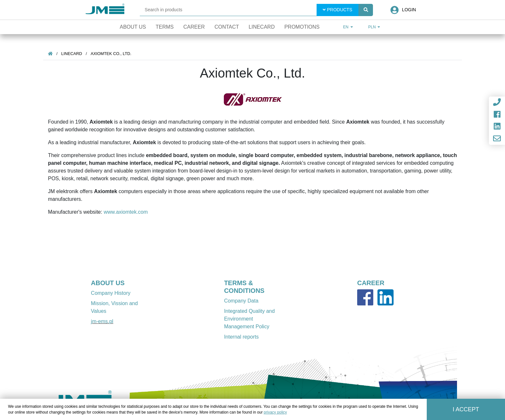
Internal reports (242, 337)
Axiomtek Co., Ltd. (111, 54)
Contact (227, 27)
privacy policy (275, 412)
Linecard (262, 27)
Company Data (241, 301)
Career (194, 27)
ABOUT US (108, 283)
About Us (133, 27)
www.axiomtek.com (126, 212)
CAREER (371, 283)
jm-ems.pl (102, 321)
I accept (466, 409)
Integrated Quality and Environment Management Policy (249, 319)
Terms (165, 27)
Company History (111, 293)
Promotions (302, 27)
